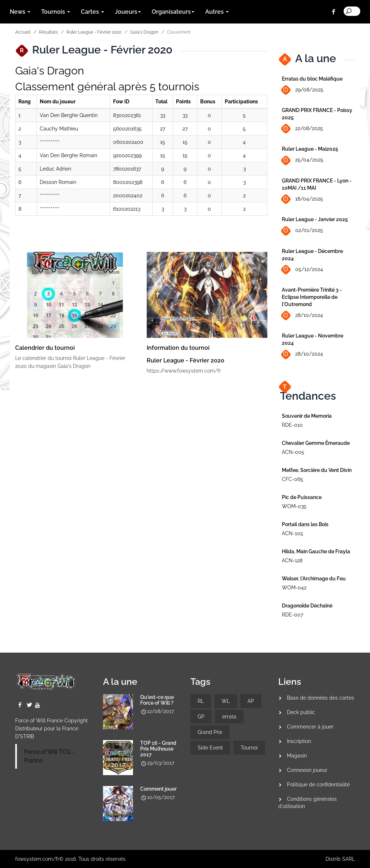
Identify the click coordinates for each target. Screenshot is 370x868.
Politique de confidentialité (318, 785)
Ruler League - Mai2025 (310, 149)
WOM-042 (294, 588)
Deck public (301, 712)
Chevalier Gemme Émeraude (316, 443)
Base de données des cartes (320, 698)
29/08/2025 (303, 90)
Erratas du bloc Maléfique (312, 79)
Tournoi (249, 748)
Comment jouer (158, 789)
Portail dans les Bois (305, 524)
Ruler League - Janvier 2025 (315, 219)
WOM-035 (294, 506)
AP (251, 701)
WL (226, 701)
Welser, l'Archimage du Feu (314, 579)
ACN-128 (292, 560)
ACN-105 (292, 533)
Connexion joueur (307, 770)
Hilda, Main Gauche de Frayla (316, 551)
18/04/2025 (302, 199)
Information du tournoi (178, 348)
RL (201, 701)
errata (229, 717)
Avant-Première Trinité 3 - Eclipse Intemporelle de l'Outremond (312, 297)
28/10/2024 (302, 316)
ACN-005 (293, 452)
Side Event (210, 748)
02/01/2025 (302, 231)
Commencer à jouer (310, 727)
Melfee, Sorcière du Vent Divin (317, 470)
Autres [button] (217, 12)
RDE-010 (292, 425)
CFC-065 (292, 479)
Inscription (299, 741)
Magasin (297, 756)
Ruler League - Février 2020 (94, 32)
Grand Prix (210, 732)
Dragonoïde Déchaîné (307, 606)
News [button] (20, 12)
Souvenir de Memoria (307, 416)
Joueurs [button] (128, 12)
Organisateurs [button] (173, 12)
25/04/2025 (303, 160)
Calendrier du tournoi (45, 348)
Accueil (23, 32)
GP (201, 717)
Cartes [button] (92, 12)
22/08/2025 (302, 129)
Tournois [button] (56, 12)
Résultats (48, 32)
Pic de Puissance (302, 497)
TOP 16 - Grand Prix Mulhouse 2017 (158, 749)
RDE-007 (292, 615)
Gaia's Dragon (144, 32)
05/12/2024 (302, 269)
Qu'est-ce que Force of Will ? (157, 700)
